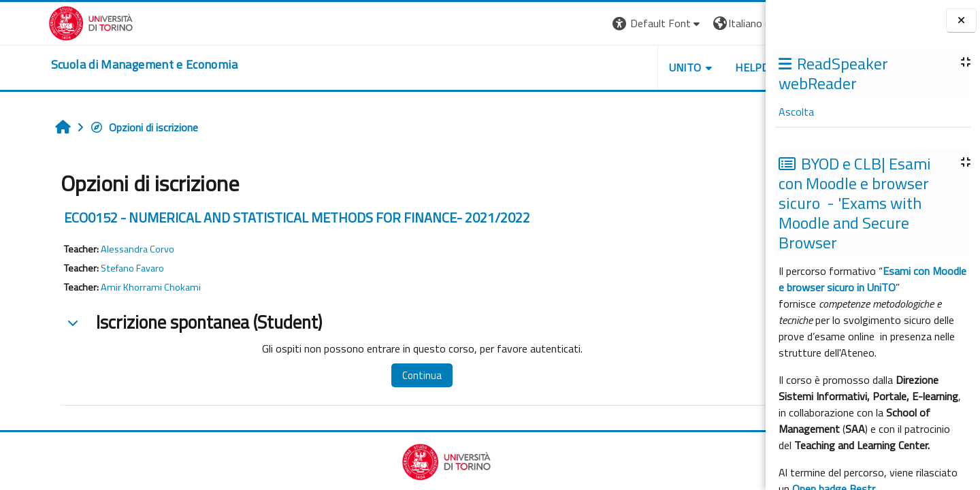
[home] (96, 65)
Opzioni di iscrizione (102, 127)
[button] (579, 23)
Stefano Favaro (91, 268)
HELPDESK (683, 67)
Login (742, 23)
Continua (370, 375)
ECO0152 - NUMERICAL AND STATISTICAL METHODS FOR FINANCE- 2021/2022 (256, 217)
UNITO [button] (606, 67)
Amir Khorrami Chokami (109, 287)
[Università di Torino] (43, 22)
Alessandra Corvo (96, 249)
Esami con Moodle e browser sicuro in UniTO (872, 279)
